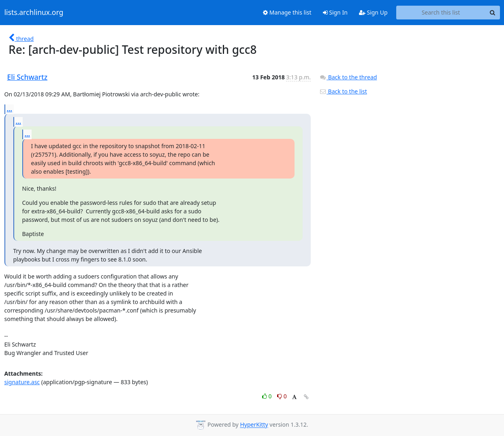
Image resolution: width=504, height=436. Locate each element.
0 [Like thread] (268, 396)
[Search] (493, 13)
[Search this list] (441, 13)
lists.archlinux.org (34, 13)
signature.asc (22, 382)
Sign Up (373, 12)
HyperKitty (254, 425)
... (10, 109)
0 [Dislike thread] (282, 396)
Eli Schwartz (28, 77)
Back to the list (343, 91)
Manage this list (287, 12)
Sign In (335, 12)
